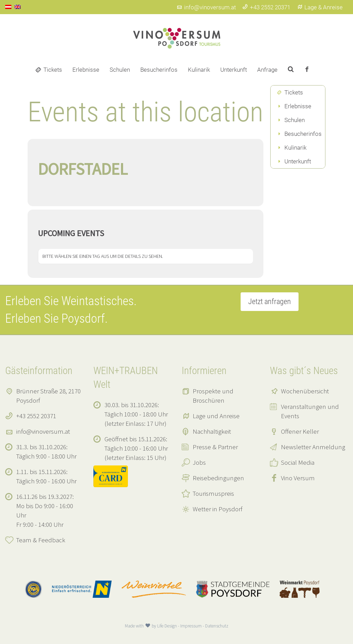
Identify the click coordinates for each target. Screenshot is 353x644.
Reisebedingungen (218, 478)
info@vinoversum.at (206, 7)
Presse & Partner (215, 447)
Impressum (191, 626)
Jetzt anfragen (270, 301)
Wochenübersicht (305, 391)
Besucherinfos (159, 70)
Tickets (53, 70)
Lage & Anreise (320, 7)
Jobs (199, 462)
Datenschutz (217, 626)
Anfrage (267, 70)
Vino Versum (298, 478)
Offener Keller (300, 431)
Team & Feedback (41, 540)
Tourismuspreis (213, 493)
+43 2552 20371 (266, 7)
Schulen (120, 70)
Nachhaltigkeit (212, 431)
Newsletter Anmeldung (313, 447)
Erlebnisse (86, 70)
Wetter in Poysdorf (218, 509)
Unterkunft (234, 70)
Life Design (167, 626)
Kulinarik (199, 70)
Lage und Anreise (216, 416)
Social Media (298, 462)
